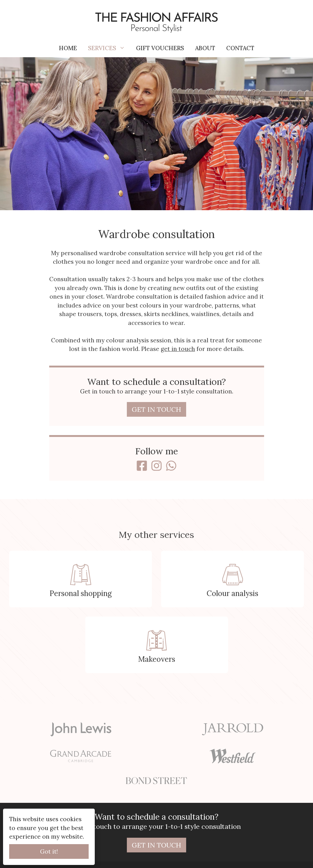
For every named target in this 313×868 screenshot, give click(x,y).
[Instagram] (156, 466)
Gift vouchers (160, 48)
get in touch (178, 349)
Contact (240, 48)
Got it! (49, 851)
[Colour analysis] (232, 579)
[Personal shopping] (81, 579)
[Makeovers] (157, 645)
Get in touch (156, 409)
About (205, 48)
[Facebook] (142, 466)
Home (68, 48)
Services (109, 48)
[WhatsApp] (171, 466)
